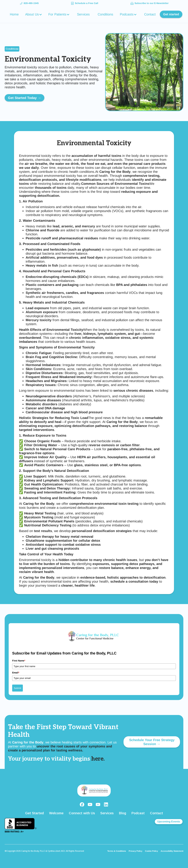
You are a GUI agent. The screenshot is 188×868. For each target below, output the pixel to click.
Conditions (105, 14)
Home (14, 14)
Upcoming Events (169, 822)
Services (83, 14)
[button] (34, 14)
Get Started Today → (24, 98)
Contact (150, 14)
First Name (19, 661)
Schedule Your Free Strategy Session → (152, 742)
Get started (171, 14)
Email (16, 673)
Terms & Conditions (117, 851)
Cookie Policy (151, 851)
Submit (17, 688)
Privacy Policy (135, 851)
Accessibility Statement (172, 851)
